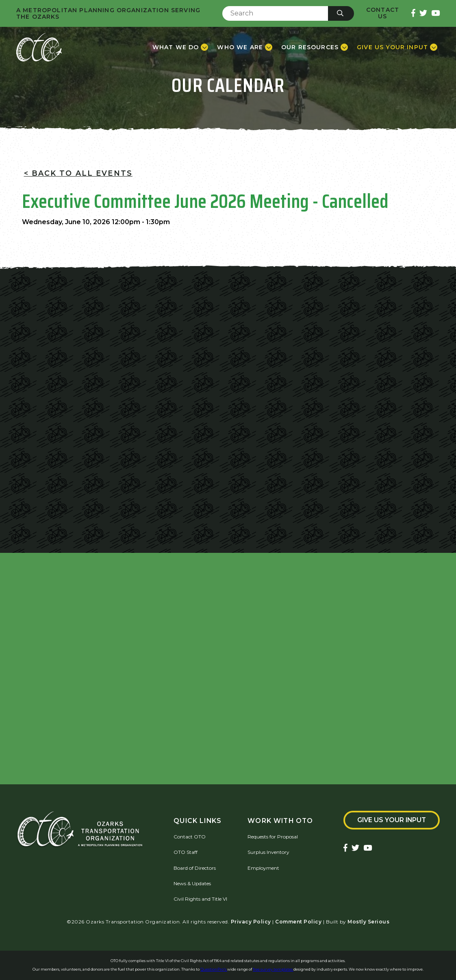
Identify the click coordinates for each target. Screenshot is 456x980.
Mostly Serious (368, 922)
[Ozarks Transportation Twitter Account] (423, 14)
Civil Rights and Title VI (200, 899)
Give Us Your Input (392, 820)
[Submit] (341, 13)
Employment (263, 868)
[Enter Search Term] (275, 13)
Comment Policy (298, 922)
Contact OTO (190, 837)
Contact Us (383, 13)
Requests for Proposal (273, 837)
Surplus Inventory (268, 852)
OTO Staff (186, 852)
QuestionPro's (214, 969)
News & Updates (192, 883)
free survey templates (273, 969)
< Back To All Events (78, 173)
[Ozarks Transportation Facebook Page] (413, 14)
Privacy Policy (251, 922)
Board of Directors (195, 868)
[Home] (39, 47)
